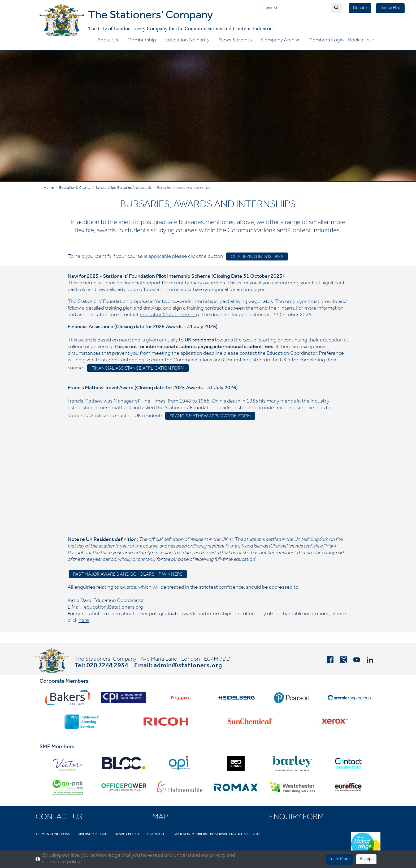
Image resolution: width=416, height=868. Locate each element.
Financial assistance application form (138, 369)
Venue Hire (390, 8)
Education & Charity (187, 41)
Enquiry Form (296, 818)
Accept (366, 859)
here (84, 621)
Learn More (339, 859)
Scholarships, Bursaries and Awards (124, 188)
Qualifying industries (257, 257)
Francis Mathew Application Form (210, 417)
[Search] (297, 8)
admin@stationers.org (188, 666)
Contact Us (59, 818)
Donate (360, 8)
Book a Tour (361, 41)
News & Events (235, 41)
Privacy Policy (127, 834)
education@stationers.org (169, 315)
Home (49, 188)
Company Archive (281, 41)
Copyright (157, 834)
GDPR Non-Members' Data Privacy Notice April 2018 (217, 834)
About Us (108, 41)
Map (160, 818)
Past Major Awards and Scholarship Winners (128, 575)
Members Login (326, 41)
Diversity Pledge (92, 834)
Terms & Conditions (53, 834)
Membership (142, 41)
